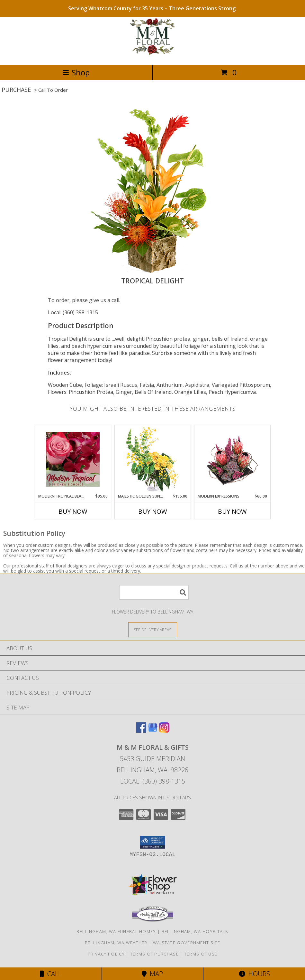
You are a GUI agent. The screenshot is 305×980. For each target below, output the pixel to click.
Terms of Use (201, 954)
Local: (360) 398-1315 (73, 312)
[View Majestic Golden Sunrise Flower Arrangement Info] (152, 459)
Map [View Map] (152, 974)
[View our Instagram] (164, 731)
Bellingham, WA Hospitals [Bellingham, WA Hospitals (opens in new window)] (195, 931)
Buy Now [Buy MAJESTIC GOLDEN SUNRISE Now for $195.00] (153, 511)
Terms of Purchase (154, 954)
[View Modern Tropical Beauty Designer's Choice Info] (73, 459)
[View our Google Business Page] (153, 731)
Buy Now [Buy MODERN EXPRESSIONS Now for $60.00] (232, 511)
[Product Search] (154, 592)
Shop (76, 72)
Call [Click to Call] (51, 974)
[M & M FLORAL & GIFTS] (152, 55)
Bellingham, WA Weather (116, 943)
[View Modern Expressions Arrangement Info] (232, 459)
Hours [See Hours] (254, 974)
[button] (152, 842)
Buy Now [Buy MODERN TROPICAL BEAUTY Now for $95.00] (73, 511)
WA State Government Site (187, 943)
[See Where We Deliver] (153, 629)
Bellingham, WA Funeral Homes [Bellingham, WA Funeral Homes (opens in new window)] (116, 931)
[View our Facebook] (141, 731)
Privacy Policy (106, 954)
